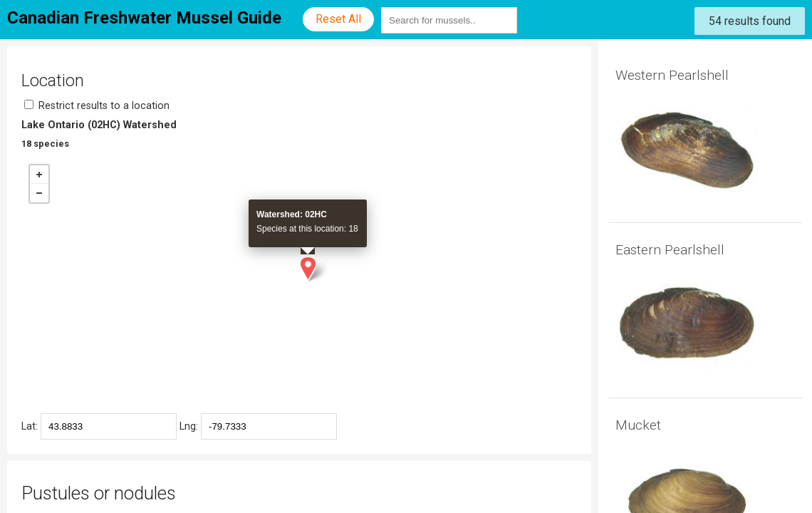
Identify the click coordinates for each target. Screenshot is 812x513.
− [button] (39, 193)
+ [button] (39, 175)
